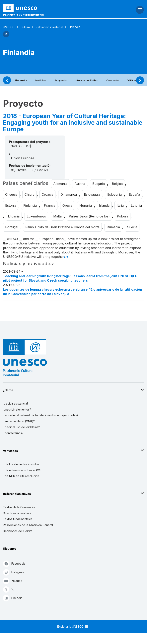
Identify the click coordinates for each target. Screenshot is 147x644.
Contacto (112, 80)
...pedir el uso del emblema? (21, 427)
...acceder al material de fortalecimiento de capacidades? (41, 415)
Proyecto (60, 80)
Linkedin (13, 598)
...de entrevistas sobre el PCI (22, 470)
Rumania (113, 227)
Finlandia (21, 80)
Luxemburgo (36, 216)
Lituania (14, 216)
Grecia (67, 205)
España (134, 194)
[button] (6, 36)
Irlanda (104, 205)
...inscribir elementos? (17, 409)
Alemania (60, 184)
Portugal (12, 227)
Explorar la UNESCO (73, 627)
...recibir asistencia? (16, 403)
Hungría (86, 205)
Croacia (47, 194)
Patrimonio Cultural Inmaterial (24, 15)
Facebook (14, 564)
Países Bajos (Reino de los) (89, 216)
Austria (80, 184)
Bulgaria (99, 184)
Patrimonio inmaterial (49, 27)
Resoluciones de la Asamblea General (28, 525)
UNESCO (9, 27)
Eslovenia (114, 194)
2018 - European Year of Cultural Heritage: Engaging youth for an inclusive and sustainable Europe (73, 123)
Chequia (11, 194)
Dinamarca (69, 194)
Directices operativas (17, 513)
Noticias (41, 80)
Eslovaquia (92, 194)
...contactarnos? (13, 433)
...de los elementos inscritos (21, 464)
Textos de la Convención (20, 507)
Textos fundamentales (18, 519)
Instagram (13, 572)
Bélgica (117, 184)
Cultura (25, 27)
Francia (50, 205)
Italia (120, 205)
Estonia (11, 205)
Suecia (132, 227)
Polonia (123, 216)
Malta (57, 216)
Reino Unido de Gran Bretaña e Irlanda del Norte (62, 227)
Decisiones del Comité (18, 531)
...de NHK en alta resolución (21, 476)
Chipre (30, 194)
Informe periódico (86, 80)
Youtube (13, 581)
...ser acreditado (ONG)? (19, 421)
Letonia (136, 205)
